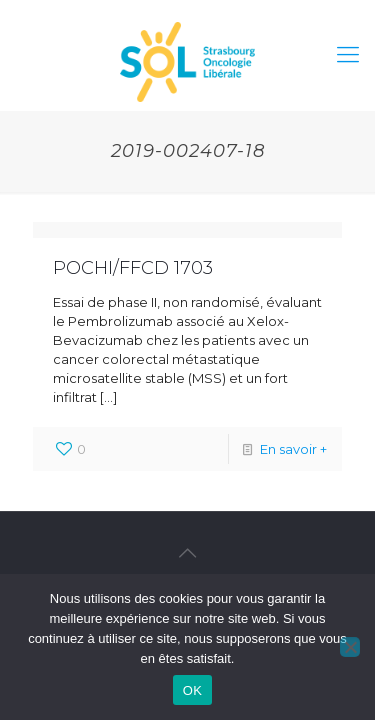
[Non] (350, 647)
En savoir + (293, 449)
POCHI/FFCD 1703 (133, 268)
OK (192, 690)
